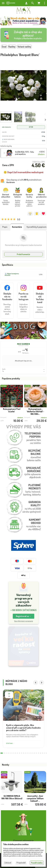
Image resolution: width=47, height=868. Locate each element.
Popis (5, 227)
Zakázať (8, 863)
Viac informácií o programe (23, 621)
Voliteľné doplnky (6, 146)
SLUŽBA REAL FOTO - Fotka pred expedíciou (25, 153)
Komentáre (17, 227)
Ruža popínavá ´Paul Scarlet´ (12, 410)
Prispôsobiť (21, 863)
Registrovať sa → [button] (23, 616)
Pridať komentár (23, 254)
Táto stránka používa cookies (16, 844)
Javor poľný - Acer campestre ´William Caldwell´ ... (35, 800)
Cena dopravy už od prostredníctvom (24, 181)
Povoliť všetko (37, 863)
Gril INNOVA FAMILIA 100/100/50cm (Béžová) (12, 799)
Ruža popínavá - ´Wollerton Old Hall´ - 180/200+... (35, 411)
